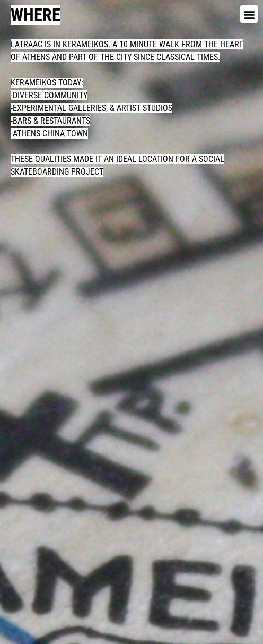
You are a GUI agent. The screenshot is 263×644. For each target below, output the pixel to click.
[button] (249, 14)
